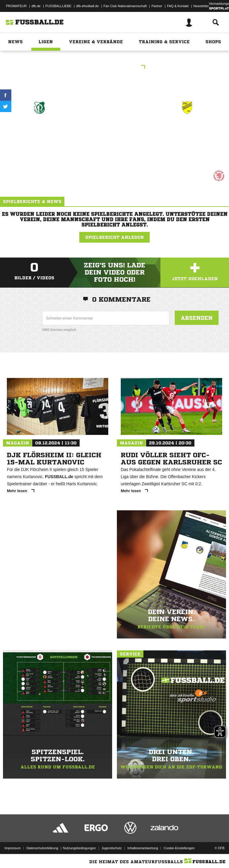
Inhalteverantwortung (143, 848)
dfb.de (36, 6)
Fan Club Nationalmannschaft (125, 6)
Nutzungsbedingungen (79, 848)
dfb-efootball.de (87, 6)
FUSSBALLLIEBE (58, 6)
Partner (157, 6)
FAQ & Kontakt (178, 6)
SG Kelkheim (39, 129)
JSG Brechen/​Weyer (187, 133)
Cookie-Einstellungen (179, 848)
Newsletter (201, 6)
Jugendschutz (112, 848)
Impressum (13, 848)
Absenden (197, 318)
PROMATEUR (16, 6)
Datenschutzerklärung (42, 848)
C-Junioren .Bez (114, 68)
